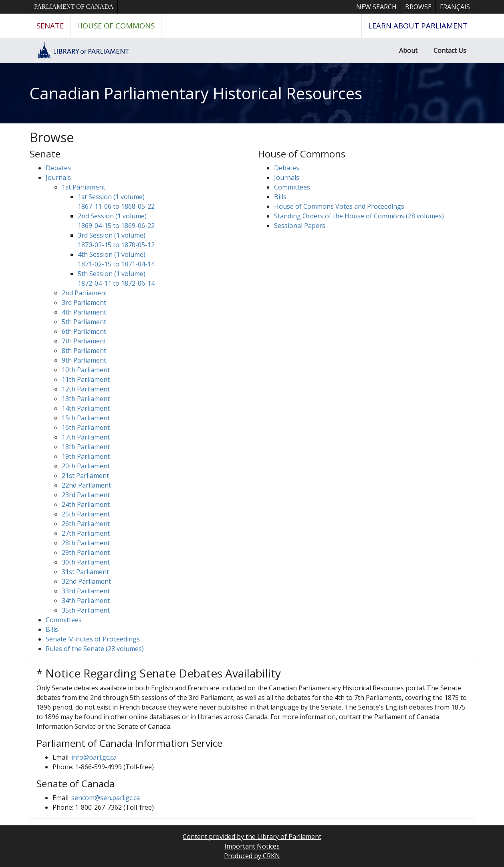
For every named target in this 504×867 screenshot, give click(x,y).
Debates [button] (58, 168)
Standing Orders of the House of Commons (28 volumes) (359, 216)
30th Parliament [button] (86, 562)
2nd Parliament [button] (85, 293)
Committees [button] (64, 620)
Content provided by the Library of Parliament (252, 837)
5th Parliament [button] (84, 322)
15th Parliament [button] (86, 418)
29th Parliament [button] (86, 552)
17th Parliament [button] (86, 437)
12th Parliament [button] (86, 389)
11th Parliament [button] (86, 379)
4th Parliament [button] (84, 312)
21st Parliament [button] (85, 476)
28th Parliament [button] (86, 543)
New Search (376, 7)
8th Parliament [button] (84, 351)
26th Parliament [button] (86, 524)
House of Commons (116, 25)
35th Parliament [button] (86, 610)
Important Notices (252, 846)
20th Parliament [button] (86, 466)
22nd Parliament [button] (86, 485)
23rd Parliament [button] (86, 495)
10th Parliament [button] (86, 370)
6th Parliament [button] (84, 331)
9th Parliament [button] (84, 360)
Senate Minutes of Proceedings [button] (93, 639)
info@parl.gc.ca (94, 757)
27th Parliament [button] (86, 533)
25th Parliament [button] (86, 514)
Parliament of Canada (74, 7)
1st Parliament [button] (84, 187)
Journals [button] (58, 177)
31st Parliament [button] (85, 572)
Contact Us (450, 50)
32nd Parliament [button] (86, 581)
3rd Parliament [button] (84, 302)
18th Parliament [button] (86, 447)
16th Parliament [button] (86, 427)
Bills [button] (52, 629)
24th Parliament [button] (86, 504)
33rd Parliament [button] (86, 591)
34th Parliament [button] (86, 601)
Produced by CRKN (252, 856)
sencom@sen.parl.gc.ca (106, 798)
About (408, 50)
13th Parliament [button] (86, 399)
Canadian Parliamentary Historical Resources (196, 93)
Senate (50, 25)
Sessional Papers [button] (300, 226)
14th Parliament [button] (86, 408)
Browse (418, 7)
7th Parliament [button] (84, 341)
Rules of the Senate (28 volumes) (95, 649)
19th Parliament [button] (86, 456)
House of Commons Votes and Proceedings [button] (339, 206)
